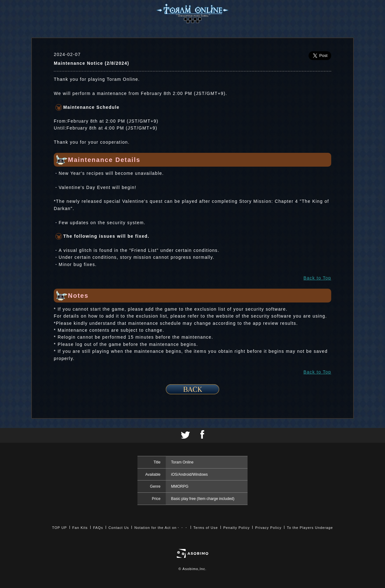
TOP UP (60, 528)
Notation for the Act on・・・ (161, 528)
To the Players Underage (310, 528)
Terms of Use (206, 528)
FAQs (98, 528)
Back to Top (317, 278)
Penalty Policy (237, 528)
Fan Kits (80, 528)
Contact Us (119, 528)
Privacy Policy (268, 528)
